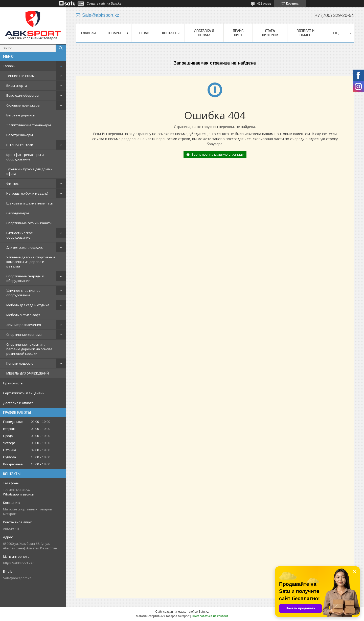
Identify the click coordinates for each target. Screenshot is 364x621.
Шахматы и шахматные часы (30, 203)
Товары (9, 66)
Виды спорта (17, 86)
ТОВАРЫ (114, 33)
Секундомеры (18, 213)
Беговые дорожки (21, 115)
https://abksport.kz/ (18, 563)
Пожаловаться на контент (210, 616)
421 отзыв (264, 4)
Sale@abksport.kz (17, 578)
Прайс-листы (13, 383)
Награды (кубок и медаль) (27, 193)
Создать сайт (96, 4)
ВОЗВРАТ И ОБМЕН (305, 33)
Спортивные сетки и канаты (29, 223)
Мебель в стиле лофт (23, 315)
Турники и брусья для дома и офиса (29, 171)
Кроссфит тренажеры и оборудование (25, 157)
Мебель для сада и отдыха (28, 305)
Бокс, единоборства (22, 95)
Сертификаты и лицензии (24, 393)
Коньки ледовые (20, 363)
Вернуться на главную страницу (218, 154)
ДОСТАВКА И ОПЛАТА (204, 33)
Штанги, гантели (20, 145)
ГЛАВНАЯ (88, 33)
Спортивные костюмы (24, 335)
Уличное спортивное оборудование (23, 293)
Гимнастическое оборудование (20, 235)
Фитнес (12, 183)
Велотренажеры (20, 135)
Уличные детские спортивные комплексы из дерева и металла (31, 262)
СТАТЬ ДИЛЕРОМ (270, 33)
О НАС (144, 33)
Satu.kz (203, 612)
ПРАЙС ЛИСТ (238, 33)
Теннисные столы (20, 76)
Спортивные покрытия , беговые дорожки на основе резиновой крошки (29, 349)
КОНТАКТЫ (171, 33)
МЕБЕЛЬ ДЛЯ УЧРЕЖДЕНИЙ (28, 373)
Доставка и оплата (18, 403)
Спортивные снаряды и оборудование (25, 278)
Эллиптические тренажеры (29, 125)
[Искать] (61, 48)
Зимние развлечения (24, 325)
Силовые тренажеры (23, 105)
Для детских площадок (25, 247)
